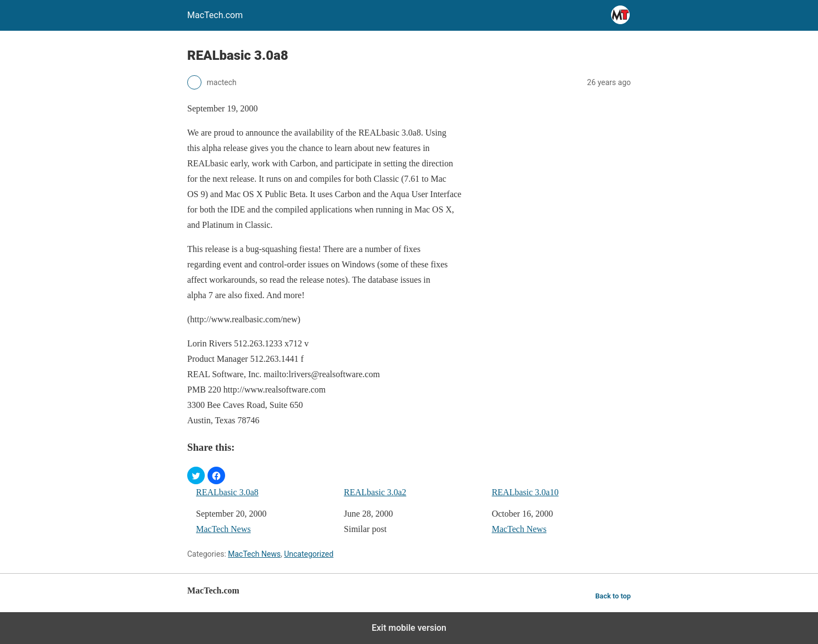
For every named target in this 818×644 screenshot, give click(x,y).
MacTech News (223, 529)
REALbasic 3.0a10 (525, 492)
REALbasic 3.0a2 (375, 492)
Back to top (613, 596)
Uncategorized (309, 554)
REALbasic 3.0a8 (227, 492)
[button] (196, 475)
